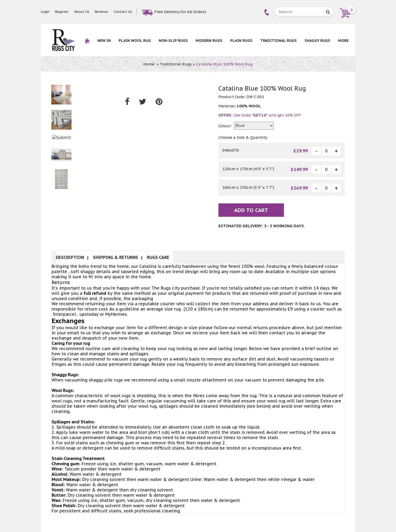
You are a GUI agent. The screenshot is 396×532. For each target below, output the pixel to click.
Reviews (101, 12)
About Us (82, 12)
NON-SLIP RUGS (173, 41)
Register (62, 12)
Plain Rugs (241, 41)
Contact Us (123, 12)
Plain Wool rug (135, 41)
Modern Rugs (209, 41)
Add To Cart (251, 210)
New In (104, 41)
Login (45, 12)
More (343, 41)
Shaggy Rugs (317, 41)
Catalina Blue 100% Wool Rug (224, 64)
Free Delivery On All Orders (180, 12)
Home (149, 64)
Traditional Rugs (279, 41)
